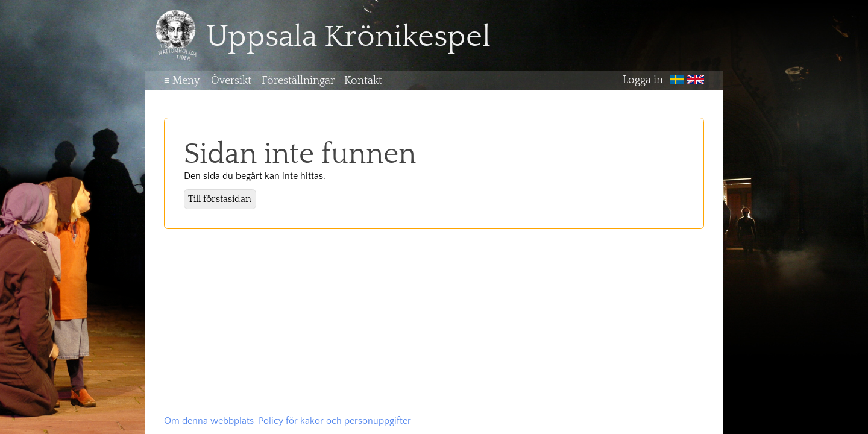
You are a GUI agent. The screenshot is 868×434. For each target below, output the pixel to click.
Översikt (231, 81)
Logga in (643, 81)
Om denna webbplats (209, 421)
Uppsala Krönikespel (348, 37)
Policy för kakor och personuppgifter (335, 421)
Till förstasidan (220, 199)
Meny (182, 81)
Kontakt (363, 81)
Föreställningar (298, 81)
